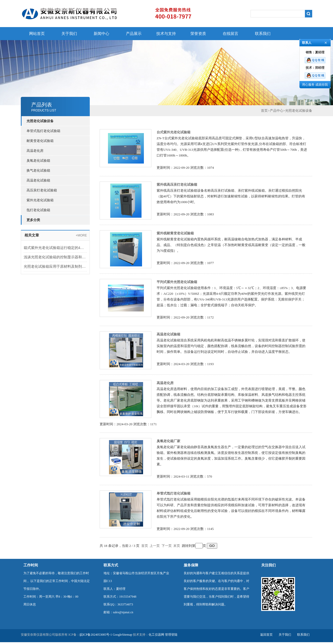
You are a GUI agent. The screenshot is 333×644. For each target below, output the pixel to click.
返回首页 (266, 635)
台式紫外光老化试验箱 (174, 132)
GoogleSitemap (122, 635)
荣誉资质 (198, 34)
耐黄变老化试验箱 (40, 141)
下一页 (167, 546)
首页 (264, 111)
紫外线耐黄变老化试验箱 (175, 233)
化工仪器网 (156, 635)
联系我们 (263, 34)
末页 (177, 546)
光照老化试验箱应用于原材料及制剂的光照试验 (55, 267)
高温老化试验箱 (38, 180)
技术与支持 (166, 34)
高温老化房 (35, 151)
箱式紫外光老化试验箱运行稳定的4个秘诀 (55, 248)
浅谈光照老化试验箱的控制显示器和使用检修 (55, 257)
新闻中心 (101, 34)
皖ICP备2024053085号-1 (96, 635)
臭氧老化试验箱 (38, 161)
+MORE (81, 235)
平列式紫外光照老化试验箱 (177, 282)
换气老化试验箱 (38, 170)
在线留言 (230, 34)
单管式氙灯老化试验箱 (43, 131)
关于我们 (69, 34)
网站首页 (37, 34)
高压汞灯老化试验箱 (42, 190)
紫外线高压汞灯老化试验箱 (177, 185)
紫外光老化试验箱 (40, 200)
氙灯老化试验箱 (38, 210)
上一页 (155, 546)
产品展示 (134, 34)
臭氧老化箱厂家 (168, 441)
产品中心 (277, 111)
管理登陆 (171, 635)
